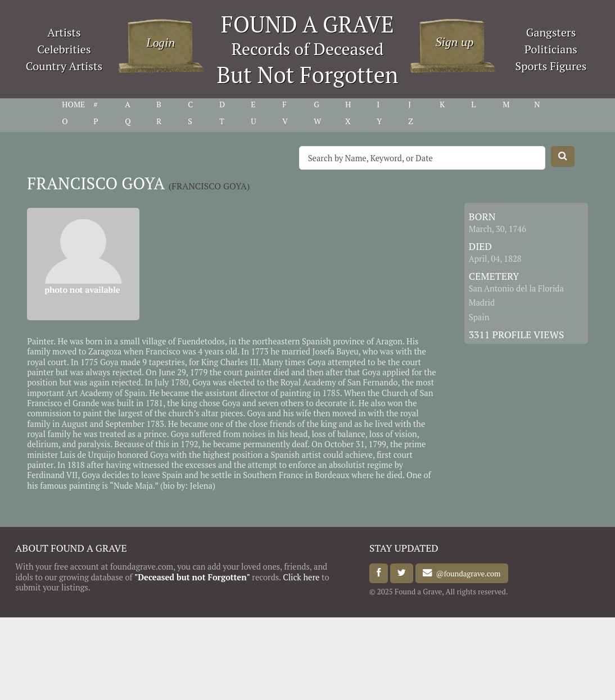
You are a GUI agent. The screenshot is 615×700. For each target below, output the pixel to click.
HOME (73, 104)
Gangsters (551, 32)
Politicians (551, 49)
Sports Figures (551, 66)
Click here (301, 577)
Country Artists (64, 66)
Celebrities (64, 49)
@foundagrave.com (466, 573)
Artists (64, 32)
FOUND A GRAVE (307, 24)
